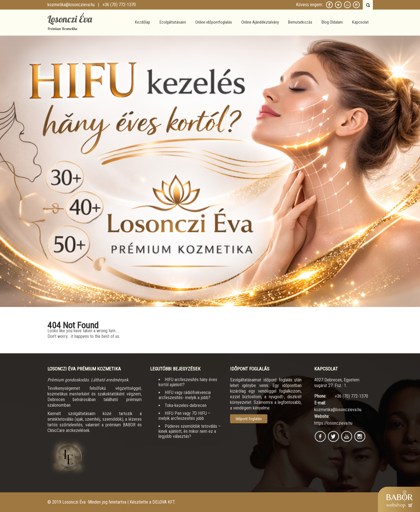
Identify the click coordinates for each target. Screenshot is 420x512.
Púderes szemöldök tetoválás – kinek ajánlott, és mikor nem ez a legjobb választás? (190, 431)
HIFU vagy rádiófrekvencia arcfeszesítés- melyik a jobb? (185, 395)
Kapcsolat (360, 22)
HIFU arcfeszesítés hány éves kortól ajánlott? (188, 382)
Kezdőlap (143, 22)
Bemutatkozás (300, 22)
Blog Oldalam (332, 22)
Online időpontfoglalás (214, 22)
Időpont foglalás (249, 419)
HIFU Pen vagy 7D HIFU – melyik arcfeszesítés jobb (184, 416)
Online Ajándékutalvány (260, 22)
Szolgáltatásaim (173, 22)
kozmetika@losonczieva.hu (71, 5)
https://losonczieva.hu (333, 423)
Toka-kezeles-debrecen (186, 405)
